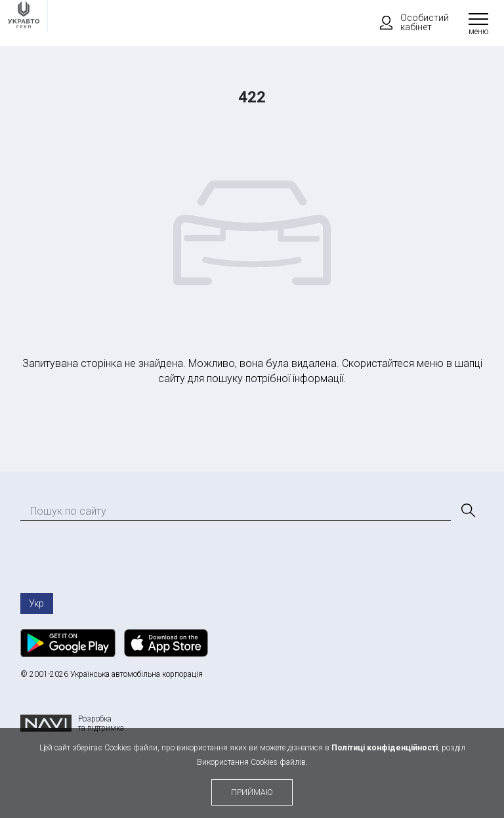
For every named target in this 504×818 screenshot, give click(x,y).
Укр (36, 603)
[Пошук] (467, 511)
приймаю (252, 792)
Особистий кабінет (408, 22)
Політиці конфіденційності (385, 748)
